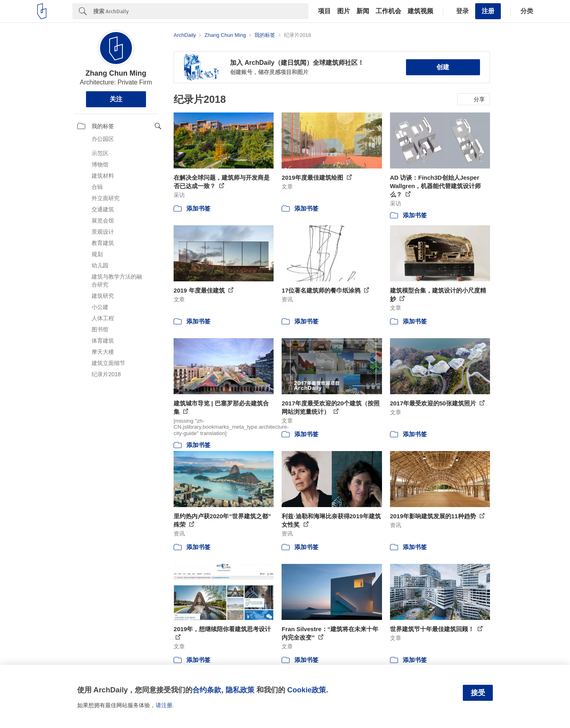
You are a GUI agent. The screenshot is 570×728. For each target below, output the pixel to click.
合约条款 (207, 690)
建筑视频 (420, 11)
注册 (488, 11)
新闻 (363, 11)
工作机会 (388, 11)
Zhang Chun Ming (116, 73)
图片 (344, 11)
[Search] (201, 11)
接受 (478, 693)
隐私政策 (240, 690)
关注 (116, 99)
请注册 (164, 705)
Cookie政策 (307, 690)
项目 (324, 11)
